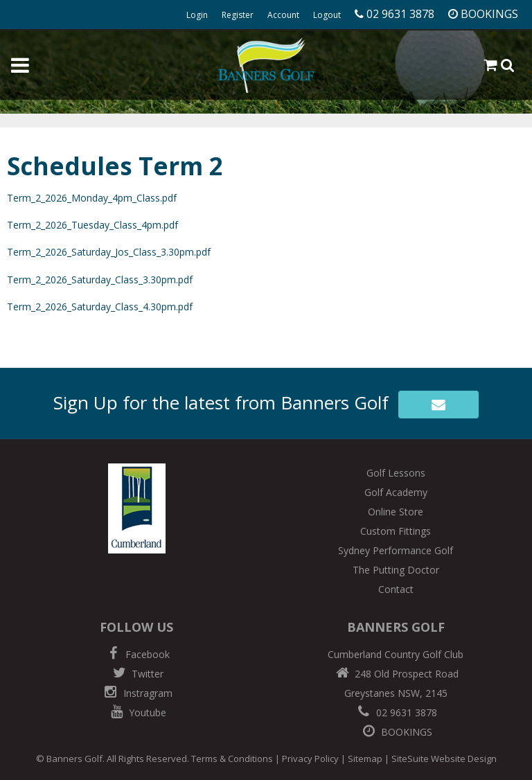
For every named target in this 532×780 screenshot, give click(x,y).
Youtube (136, 712)
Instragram (137, 693)
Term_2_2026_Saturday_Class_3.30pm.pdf (100, 280)
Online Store (396, 512)
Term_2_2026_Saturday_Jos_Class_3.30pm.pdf (109, 252)
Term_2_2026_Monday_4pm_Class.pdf (92, 198)
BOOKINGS (396, 732)
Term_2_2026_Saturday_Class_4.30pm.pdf (100, 307)
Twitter (136, 674)
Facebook (136, 654)
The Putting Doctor (396, 570)
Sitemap (365, 759)
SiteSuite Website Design (444, 759)
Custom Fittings (396, 531)
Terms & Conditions (232, 759)
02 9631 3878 (396, 712)
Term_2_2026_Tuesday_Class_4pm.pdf (92, 225)
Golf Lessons (396, 473)
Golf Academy (396, 492)
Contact (396, 589)
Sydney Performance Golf (396, 550)
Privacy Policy (310, 759)
